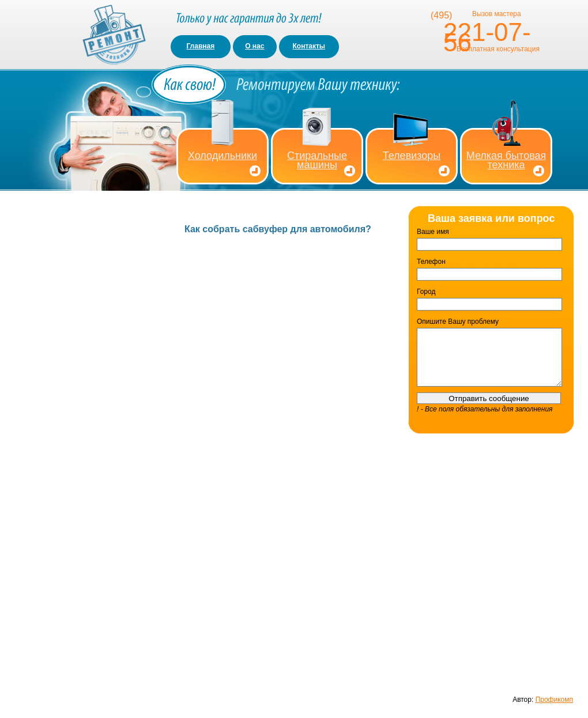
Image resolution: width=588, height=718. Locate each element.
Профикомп (554, 700)
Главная (200, 46)
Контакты (309, 46)
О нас (255, 46)
